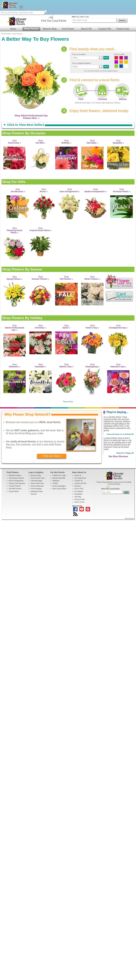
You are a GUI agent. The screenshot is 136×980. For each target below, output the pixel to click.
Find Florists (68, 14)
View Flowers (18, 19)
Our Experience (80, 463)
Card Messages (37, 466)
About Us (78, 461)
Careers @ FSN (80, 469)
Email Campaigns (59, 471)
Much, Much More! (59, 474)
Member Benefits (59, 463)
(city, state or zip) (80, 2)
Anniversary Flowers (16, 463)
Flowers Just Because (17, 469)
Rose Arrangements (16, 466)
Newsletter (78, 479)
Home (13, 14)
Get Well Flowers (15, 474)
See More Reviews (118, 442)
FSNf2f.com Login (59, 461)
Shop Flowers (31, 14)
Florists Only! (123, 14)
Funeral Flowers (15, 471)
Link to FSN (79, 474)
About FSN (86, 14)
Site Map (78, 482)
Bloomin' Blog (50, 14)
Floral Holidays (36, 474)
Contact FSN (105, 14)
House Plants (14, 477)
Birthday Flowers (15, 461)
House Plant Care (37, 469)
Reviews (78, 471)
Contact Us (79, 466)
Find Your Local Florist (110, 474)
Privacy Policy (80, 485)
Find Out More (52, 441)
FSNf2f (55, 469)
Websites (56, 466)
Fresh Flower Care (38, 463)
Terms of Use (68, 387)
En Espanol (79, 477)
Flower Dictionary (37, 471)
